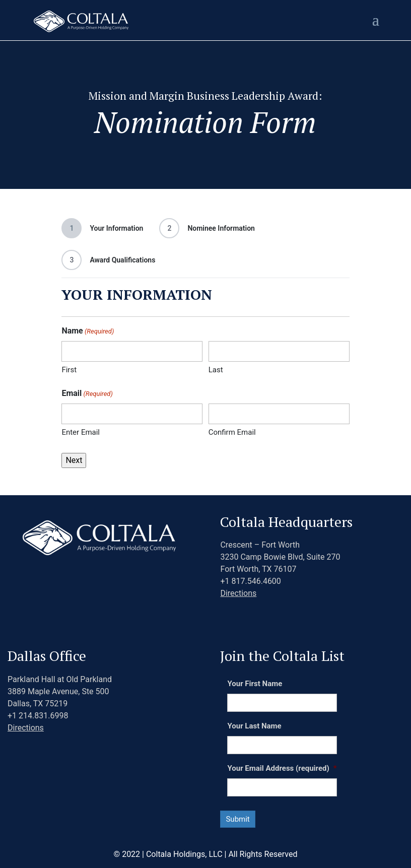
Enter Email (81, 432)
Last (216, 370)
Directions (238, 593)
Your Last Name (254, 726)
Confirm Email (232, 432)
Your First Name (255, 684)
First (69, 370)
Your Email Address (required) (282, 768)
